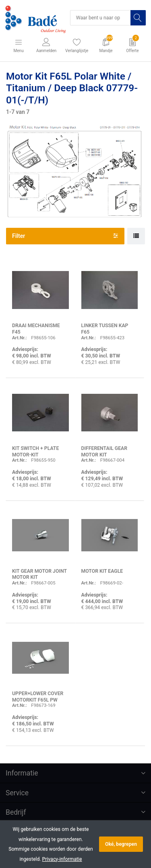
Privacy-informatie (62, 859)
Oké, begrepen (121, 844)
